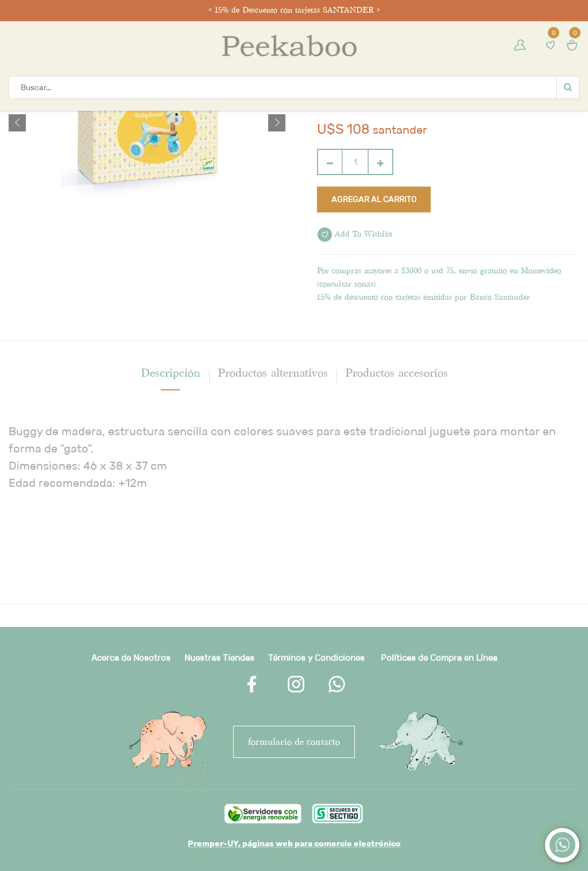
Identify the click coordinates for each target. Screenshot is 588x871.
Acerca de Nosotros (131, 658)
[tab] (171, 373)
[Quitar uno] (330, 162)
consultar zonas (346, 284)
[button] (17, 123)
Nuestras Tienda (217, 658)
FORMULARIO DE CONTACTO (294, 742)
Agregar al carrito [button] (374, 199)
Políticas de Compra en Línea (439, 658)
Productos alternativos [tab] (273, 373)
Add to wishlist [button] (355, 235)
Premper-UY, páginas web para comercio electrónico (294, 843)
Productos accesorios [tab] (396, 373)
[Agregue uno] (380, 162)
